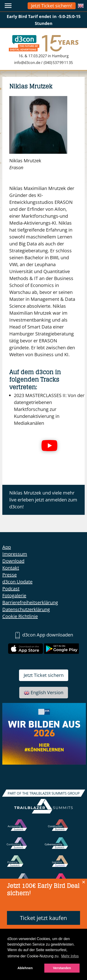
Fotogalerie (14, 596)
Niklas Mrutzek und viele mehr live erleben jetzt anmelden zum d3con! (43, 500)
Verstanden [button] (62, 968)
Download (13, 561)
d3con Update (17, 582)
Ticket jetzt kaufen (43, 918)
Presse (10, 575)
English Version (44, 692)
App (7, 547)
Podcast (11, 589)
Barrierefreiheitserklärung (30, 602)
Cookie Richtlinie (20, 616)
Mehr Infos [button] (70, 956)
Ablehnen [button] (25, 968)
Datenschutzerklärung (26, 609)
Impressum (15, 554)
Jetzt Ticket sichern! (52, 6)
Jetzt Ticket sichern (44, 675)
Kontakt (11, 568)
